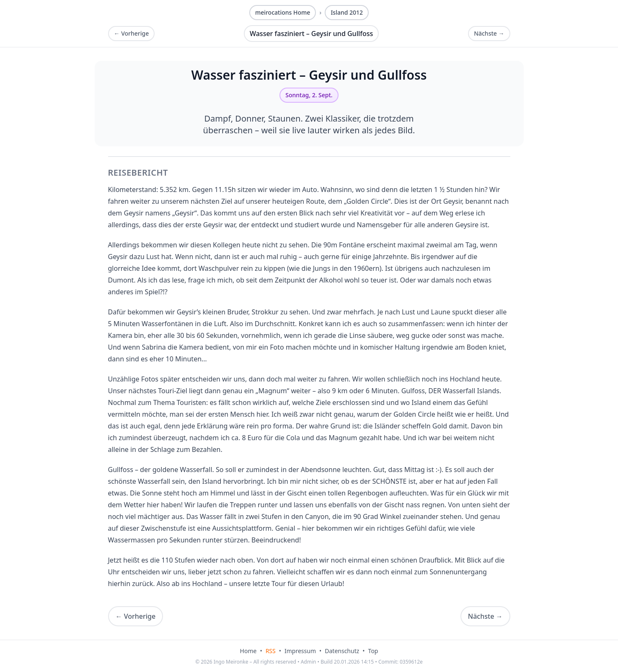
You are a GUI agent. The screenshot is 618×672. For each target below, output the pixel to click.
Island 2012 (347, 12)
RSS (271, 651)
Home (248, 651)
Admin (309, 662)
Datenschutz (342, 651)
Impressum (300, 651)
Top (373, 651)
